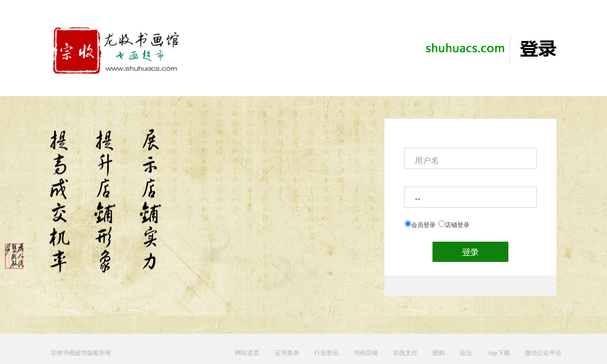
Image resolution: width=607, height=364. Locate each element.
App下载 (498, 353)
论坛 (466, 353)
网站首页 (247, 353)
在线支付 (405, 353)
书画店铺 (366, 353)
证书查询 (287, 353)
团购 (439, 353)
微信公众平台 (543, 353)
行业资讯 (326, 353)
